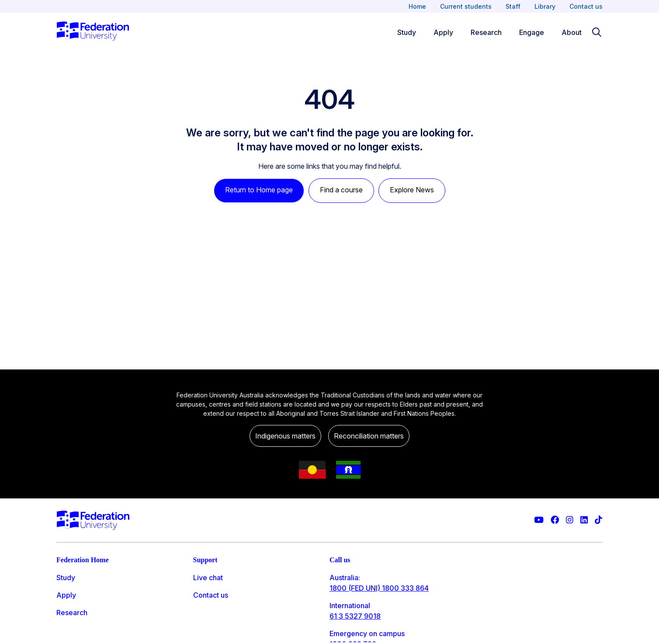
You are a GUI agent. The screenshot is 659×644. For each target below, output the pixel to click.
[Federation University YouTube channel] (539, 520)
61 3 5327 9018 (355, 616)
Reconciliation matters (369, 436)
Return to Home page (259, 190)
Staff (513, 6)
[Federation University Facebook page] (555, 520)
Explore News (412, 190)
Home (417, 6)
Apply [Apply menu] (443, 32)
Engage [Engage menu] (532, 32)
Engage (69, 630)
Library (545, 6)
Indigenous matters (285, 436)
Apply (66, 595)
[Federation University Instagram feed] (570, 520)
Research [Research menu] (486, 32)
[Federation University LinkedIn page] (584, 520)
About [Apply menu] (572, 32)
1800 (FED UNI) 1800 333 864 (379, 588)
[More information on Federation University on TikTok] (598, 520)
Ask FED (207, 613)
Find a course (341, 190)
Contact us (586, 6)
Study (66, 578)
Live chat (208, 578)
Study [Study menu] (407, 32)
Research (72, 613)
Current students (466, 6)
